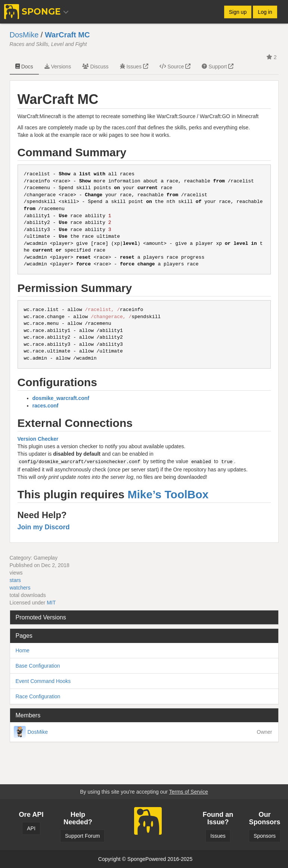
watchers (20, 588)
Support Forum (82, 836)
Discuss (95, 67)
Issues (134, 67)
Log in (265, 12)
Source (175, 67)
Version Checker (38, 439)
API (31, 828)
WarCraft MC (67, 35)
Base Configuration (38, 666)
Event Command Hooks (43, 681)
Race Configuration (38, 696)
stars (15, 580)
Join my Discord (44, 527)
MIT (51, 603)
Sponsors (265, 836)
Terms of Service (188, 792)
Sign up (238, 12)
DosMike (24, 35)
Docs (24, 67)
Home (23, 650)
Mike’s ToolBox (168, 494)
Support (218, 67)
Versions (58, 67)
